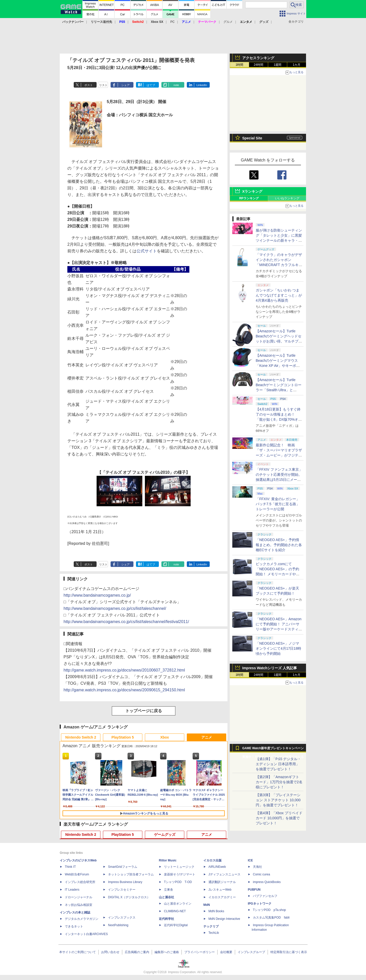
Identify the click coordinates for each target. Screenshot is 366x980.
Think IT (70, 867)
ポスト (89, 85)
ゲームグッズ (165, 835)
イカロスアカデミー (222, 897)
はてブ (151, 85)
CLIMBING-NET (175, 911)
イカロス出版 (212, 860)
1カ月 (297, 65)
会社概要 (226, 952)
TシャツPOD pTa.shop (269, 910)
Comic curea (261, 874)
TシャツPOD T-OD (178, 882)
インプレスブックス (122, 918)
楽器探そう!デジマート (180, 874)
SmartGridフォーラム (123, 867)
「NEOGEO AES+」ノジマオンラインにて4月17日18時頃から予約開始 (278, 648)
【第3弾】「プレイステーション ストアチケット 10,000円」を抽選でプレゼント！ (278, 800)
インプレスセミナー (122, 890)
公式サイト (147, 251)
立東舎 (169, 890)
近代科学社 (166, 919)
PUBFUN (254, 890)
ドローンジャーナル (79, 897)
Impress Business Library (125, 882)
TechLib (214, 933)
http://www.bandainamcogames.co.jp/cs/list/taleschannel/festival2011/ (126, 622)
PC (172, 22)
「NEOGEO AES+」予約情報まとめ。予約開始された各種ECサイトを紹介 (279, 545)
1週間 (278, 65)
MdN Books (216, 911)
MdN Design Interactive (224, 919)
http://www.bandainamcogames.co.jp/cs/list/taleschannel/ (115, 608)
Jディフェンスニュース (224, 874)
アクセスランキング (258, 58)
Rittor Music (168, 860)
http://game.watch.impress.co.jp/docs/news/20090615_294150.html (124, 690)
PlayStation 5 (123, 737)
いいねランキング (287, 198)
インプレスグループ (251, 952)
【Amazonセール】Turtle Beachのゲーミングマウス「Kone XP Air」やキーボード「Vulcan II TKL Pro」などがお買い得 (278, 366)
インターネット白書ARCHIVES (86, 934)
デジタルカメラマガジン (82, 919)
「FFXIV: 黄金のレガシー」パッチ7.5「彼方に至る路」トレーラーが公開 (278, 504)
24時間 (258, 65)
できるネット (74, 926)
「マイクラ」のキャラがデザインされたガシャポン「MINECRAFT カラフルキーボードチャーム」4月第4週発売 (279, 265)
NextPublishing (118, 925)
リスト (103, 85)
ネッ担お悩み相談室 (79, 905)
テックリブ (211, 926)
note (176, 85)
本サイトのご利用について (78, 952)
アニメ (207, 737)
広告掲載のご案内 (137, 952)
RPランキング (249, 198)
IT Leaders (72, 890)
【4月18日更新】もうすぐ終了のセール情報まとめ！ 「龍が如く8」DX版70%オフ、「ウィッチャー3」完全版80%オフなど (278, 419)
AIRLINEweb (217, 867)
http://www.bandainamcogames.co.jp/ (97, 595)
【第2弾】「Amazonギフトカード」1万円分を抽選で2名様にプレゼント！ (279, 782)
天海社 (257, 867)
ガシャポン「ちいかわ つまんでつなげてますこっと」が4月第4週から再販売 (279, 295)
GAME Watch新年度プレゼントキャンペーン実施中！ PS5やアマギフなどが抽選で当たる (273, 749)
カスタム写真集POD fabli (271, 918)
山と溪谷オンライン (178, 904)
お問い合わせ (110, 952)
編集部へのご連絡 (167, 952)
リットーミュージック (179, 867)
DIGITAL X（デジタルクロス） (129, 897)
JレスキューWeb (220, 890)
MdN (207, 905)
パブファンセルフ (265, 896)
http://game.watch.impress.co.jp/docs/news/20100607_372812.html (124, 670)
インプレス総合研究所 (80, 882)
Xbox (164, 737)
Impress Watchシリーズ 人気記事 (270, 668)
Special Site (252, 138)
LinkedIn (202, 85)
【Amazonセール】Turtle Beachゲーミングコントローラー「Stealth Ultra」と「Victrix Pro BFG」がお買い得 (279, 390)
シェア (125, 85)
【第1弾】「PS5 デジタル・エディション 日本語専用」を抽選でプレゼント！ (278, 764)
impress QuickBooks (267, 882)
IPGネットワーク (260, 904)
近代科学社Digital (176, 925)
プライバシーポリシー (200, 952)
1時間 (240, 65)
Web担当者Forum (77, 874)
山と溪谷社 (166, 897)
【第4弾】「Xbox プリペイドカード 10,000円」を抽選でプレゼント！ (279, 818)
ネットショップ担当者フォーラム (131, 874)
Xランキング (252, 191)
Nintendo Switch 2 (81, 737)
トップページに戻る (144, 711)
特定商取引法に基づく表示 (289, 952)
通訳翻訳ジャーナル (222, 882)
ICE (250, 860)
